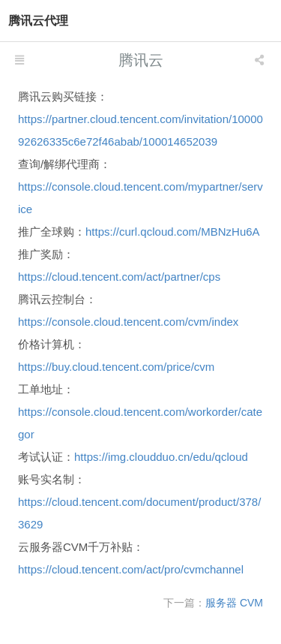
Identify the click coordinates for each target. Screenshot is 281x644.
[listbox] (261, 60)
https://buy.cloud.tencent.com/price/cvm (116, 367)
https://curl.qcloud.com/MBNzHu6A (173, 232)
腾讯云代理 (38, 21)
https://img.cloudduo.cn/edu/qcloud (161, 457)
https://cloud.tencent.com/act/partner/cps (119, 277)
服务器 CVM (234, 603)
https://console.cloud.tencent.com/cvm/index (128, 322)
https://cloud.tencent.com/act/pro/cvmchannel (131, 569)
